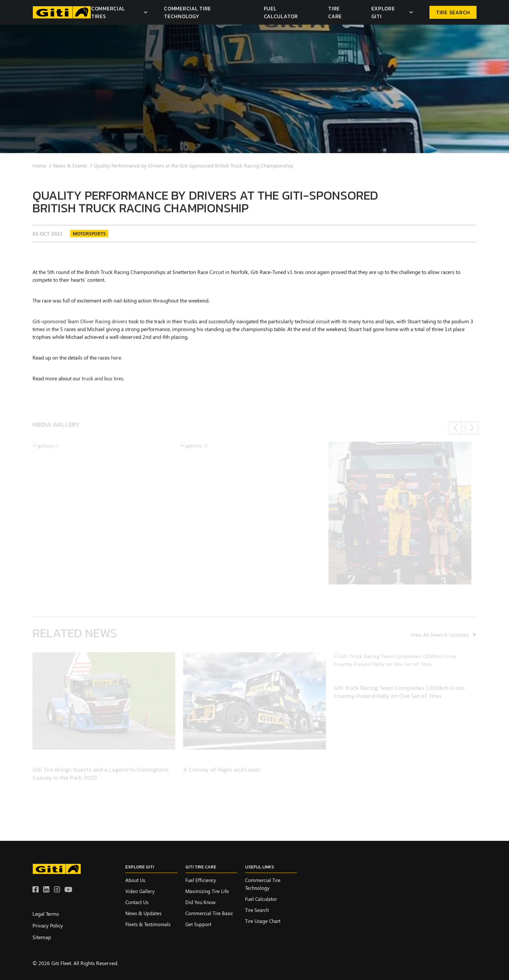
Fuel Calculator (281, 12)
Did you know (200, 902)
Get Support (198, 924)
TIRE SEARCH (453, 12)
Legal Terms (46, 914)
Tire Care (335, 12)
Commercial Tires (108, 12)
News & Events (70, 169)
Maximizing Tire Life (207, 891)
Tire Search (257, 910)
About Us (135, 880)
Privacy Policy (48, 925)
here (116, 361)
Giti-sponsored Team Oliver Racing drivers (80, 324)
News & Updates (143, 913)
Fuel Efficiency (201, 880)
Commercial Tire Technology (187, 12)
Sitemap (42, 937)
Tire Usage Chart (263, 921)
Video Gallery (140, 891)
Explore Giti (383, 12)
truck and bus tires (103, 381)
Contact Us (137, 902)
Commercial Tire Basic (209, 913)
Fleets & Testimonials (148, 924)
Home (39, 169)
